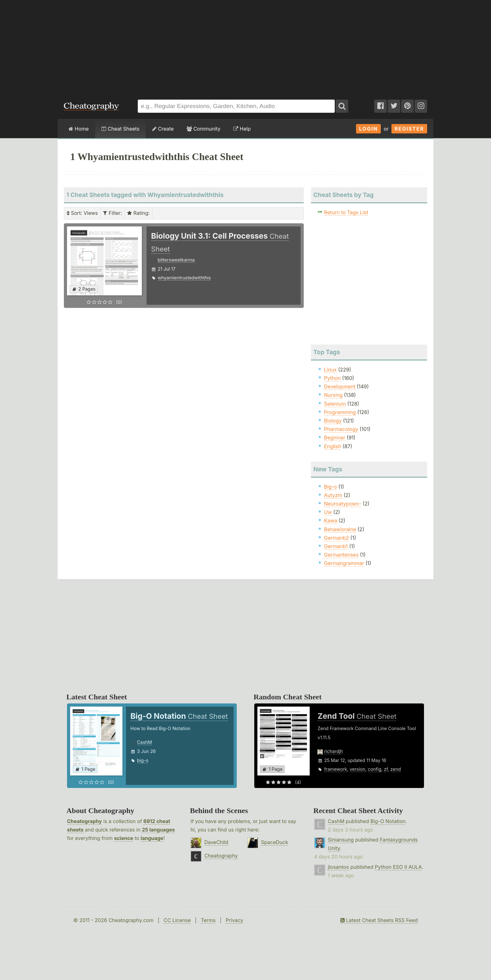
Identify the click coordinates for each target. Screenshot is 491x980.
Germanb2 (337, 538)
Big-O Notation (388, 821)
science (124, 838)
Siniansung (341, 840)
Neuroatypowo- (343, 504)
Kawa (331, 521)
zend (396, 769)
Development (340, 386)
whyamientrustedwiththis (184, 278)
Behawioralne (340, 529)
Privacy (235, 920)
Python (332, 378)
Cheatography (84, 821)
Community (204, 129)
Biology (333, 421)
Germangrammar (344, 563)
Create (163, 129)
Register (409, 129)
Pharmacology (341, 429)
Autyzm (333, 495)
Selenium (335, 404)
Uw (328, 512)
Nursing (333, 395)
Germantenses (341, 555)
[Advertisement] (246, 47)
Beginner (335, 438)
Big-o (331, 487)
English (333, 446)
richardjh (333, 751)
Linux (331, 370)
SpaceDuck (274, 842)
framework (336, 769)
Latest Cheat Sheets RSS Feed (379, 920)
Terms (208, 920)
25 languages (158, 830)
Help (242, 129)
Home (79, 129)
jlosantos (338, 867)
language (152, 838)
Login (369, 129)
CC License (177, 920)
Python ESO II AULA (398, 867)
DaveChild (216, 842)
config (375, 769)
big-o (143, 760)
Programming (340, 412)
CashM (145, 742)
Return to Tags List (346, 212)
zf (386, 769)
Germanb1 (336, 546)
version (358, 769)
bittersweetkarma (176, 260)
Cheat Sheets (120, 129)
